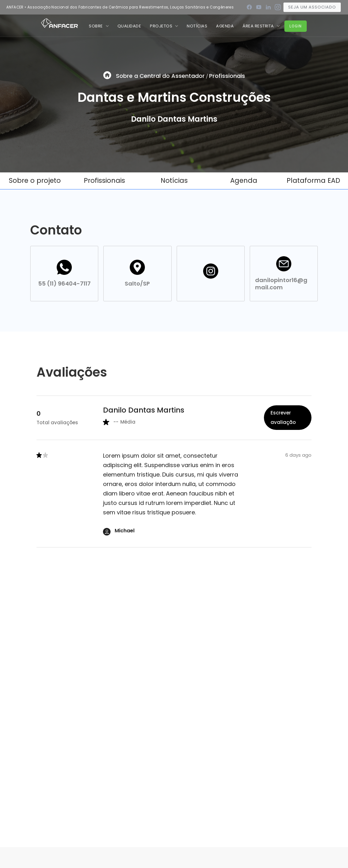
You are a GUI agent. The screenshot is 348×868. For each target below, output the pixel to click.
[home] (60, 23)
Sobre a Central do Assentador (160, 76)
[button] (99, 26)
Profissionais (227, 76)
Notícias (174, 180)
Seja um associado (312, 7)
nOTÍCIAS (197, 26)
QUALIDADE (129, 26)
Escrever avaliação (283, 417)
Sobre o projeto (35, 180)
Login (296, 26)
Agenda (225, 26)
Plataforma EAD (313, 180)
